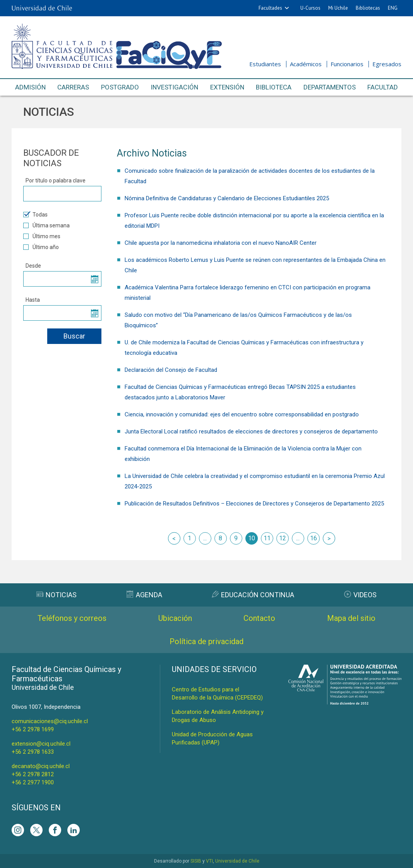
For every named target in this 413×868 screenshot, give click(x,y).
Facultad (383, 87)
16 (314, 538)
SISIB (196, 861)
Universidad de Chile (237, 861)
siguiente (329, 538)
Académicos (306, 64)
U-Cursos (310, 8)
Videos (360, 595)
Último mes (42, 236)
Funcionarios (347, 64)
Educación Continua (253, 595)
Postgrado (120, 87)
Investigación (174, 87)
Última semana (46, 225)
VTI (209, 861)
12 (283, 538)
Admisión (30, 87)
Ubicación (175, 618)
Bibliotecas (368, 8)
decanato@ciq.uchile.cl (41, 766)
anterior (174, 538)
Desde (33, 266)
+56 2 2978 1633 (33, 752)
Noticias (57, 595)
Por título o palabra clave (56, 180)
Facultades (270, 8)
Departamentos (330, 87)
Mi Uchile (338, 8)
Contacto (259, 618)
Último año (41, 247)
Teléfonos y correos (72, 618)
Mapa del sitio (351, 618)
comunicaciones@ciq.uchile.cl (50, 721)
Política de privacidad (206, 641)
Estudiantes (265, 64)
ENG (393, 8)
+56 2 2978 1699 (33, 729)
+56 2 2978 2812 (33, 774)
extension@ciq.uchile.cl (41, 744)
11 (267, 538)
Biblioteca (274, 87)
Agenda (144, 595)
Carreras (73, 87)
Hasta (33, 300)
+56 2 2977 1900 (33, 782)
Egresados (387, 64)
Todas (35, 215)
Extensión (227, 87)
